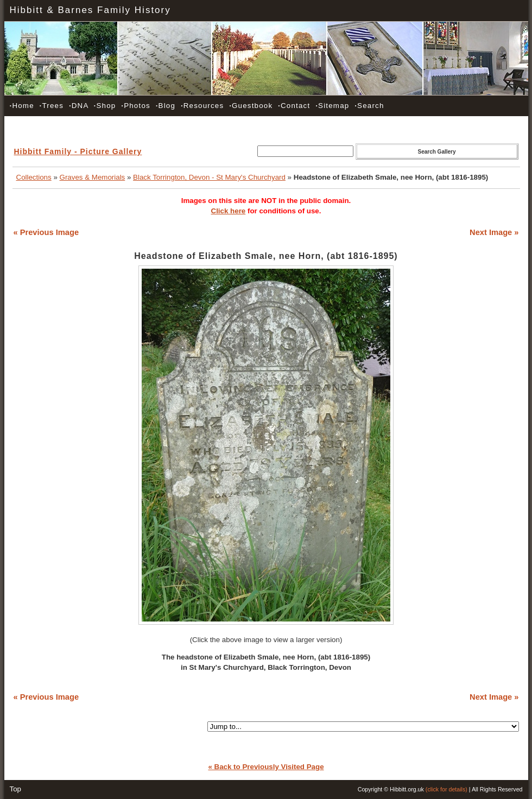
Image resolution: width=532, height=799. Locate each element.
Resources (202, 106)
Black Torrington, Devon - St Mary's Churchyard (209, 177)
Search (369, 106)
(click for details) (446, 789)
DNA (79, 106)
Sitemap (332, 106)
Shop (105, 106)
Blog (166, 106)
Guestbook (251, 106)
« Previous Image (46, 232)
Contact (294, 106)
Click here (229, 211)
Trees (52, 106)
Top (16, 789)
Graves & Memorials (93, 177)
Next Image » (494, 232)
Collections (34, 177)
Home (22, 106)
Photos (136, 106)
